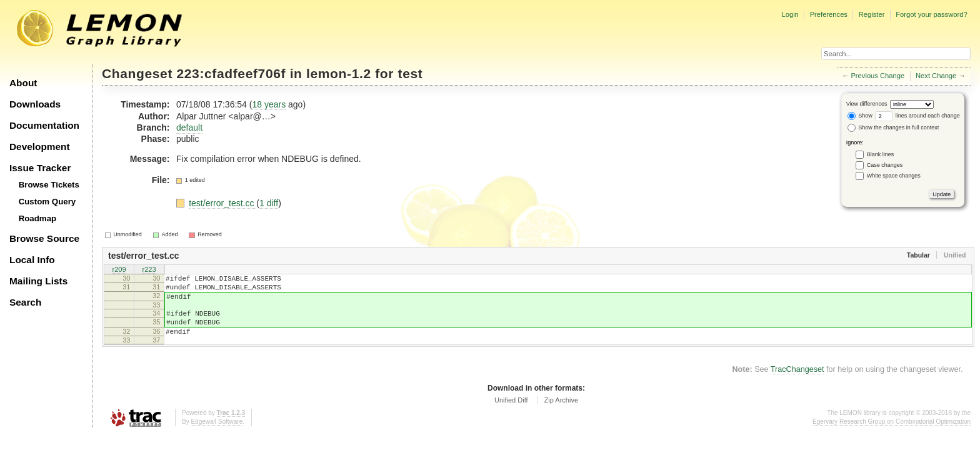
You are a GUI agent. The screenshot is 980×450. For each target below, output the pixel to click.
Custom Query (47, 202)
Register (872, 14)
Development (40, 147)
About (23, 83)
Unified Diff (511, 413)
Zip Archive (561, 413)
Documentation (44, 125)
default (189, 127)
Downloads (35, 104)
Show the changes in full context (893, 127)
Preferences (829, 14)
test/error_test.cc (222, 203)
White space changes (894, 176)
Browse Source (44, 238)
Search (25, 302)
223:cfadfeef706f (232, 73)
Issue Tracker (40, 168)
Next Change (936, 76)
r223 (149, 270)
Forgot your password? (931, 14)
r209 (119, 270)
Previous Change (877, 76)
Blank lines (881, 154)
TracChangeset (797, 382)
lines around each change (917, 116)
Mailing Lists (38, 281)
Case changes (885, 165)
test (411, 73)
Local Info (32, 260)
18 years (269, 104)
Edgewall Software (217, 435)
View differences (867, 104)
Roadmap (38, 218)
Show (860, 116)
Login (790, 14)
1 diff (269, 203)
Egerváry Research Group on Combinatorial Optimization (892, 435)
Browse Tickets (49, 185)
